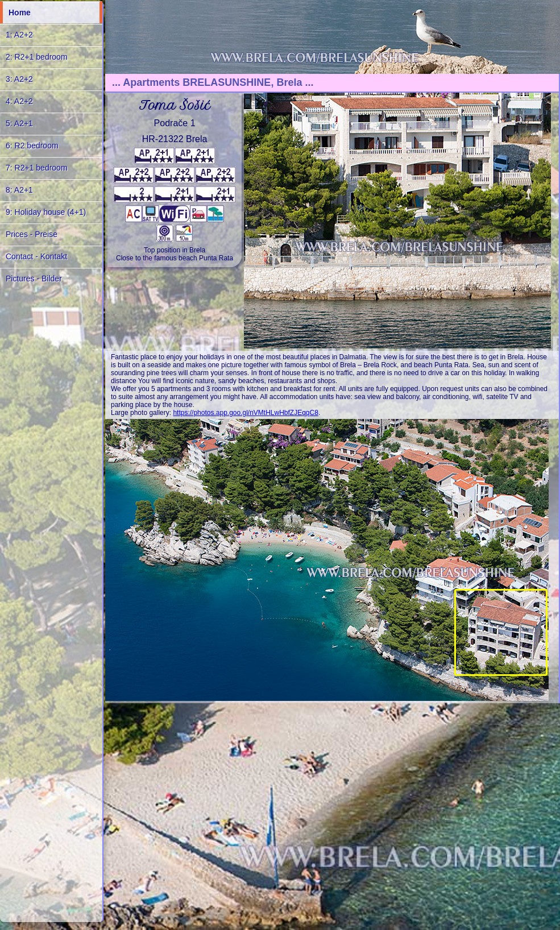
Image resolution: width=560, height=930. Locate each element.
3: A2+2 (19, 79)
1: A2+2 (19, 35)
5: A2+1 (19, 123)
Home (20, 13)
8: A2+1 (19, 190)
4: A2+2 (19, 101)
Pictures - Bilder (34, 279)
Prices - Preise (32, 234)
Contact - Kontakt (36, 256)
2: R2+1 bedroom (37, 57)
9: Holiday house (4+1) (46, 212)
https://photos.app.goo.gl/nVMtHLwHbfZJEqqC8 (245, 413)
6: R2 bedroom (32, 146)
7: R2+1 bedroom (37, 168)
